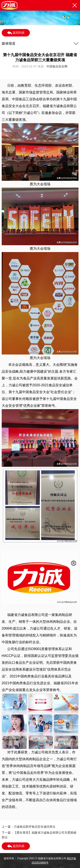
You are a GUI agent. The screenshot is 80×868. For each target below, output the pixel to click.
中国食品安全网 (57, 66)
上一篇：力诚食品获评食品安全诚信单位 (29, 827)
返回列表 (16, 33)
